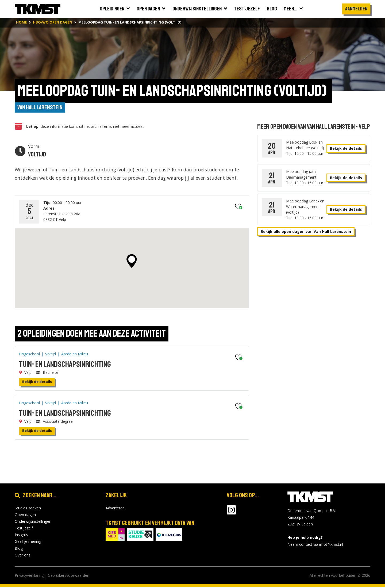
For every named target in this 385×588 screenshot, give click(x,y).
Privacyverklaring (29, 577)
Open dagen (25, 516)
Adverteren (115, 509)
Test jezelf (24, 529)
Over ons (23, 556)
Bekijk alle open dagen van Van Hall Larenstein (306, 232)
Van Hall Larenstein (41, 108)
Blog (19, 549)
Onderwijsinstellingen (33, 523)
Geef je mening (28, 543)
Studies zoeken (28, 509)
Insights (21, 536)
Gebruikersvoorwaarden (69, 577)
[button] (132, 262)
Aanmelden (356, 9)
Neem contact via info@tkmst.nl (315, 545)
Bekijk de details (37, 383)
